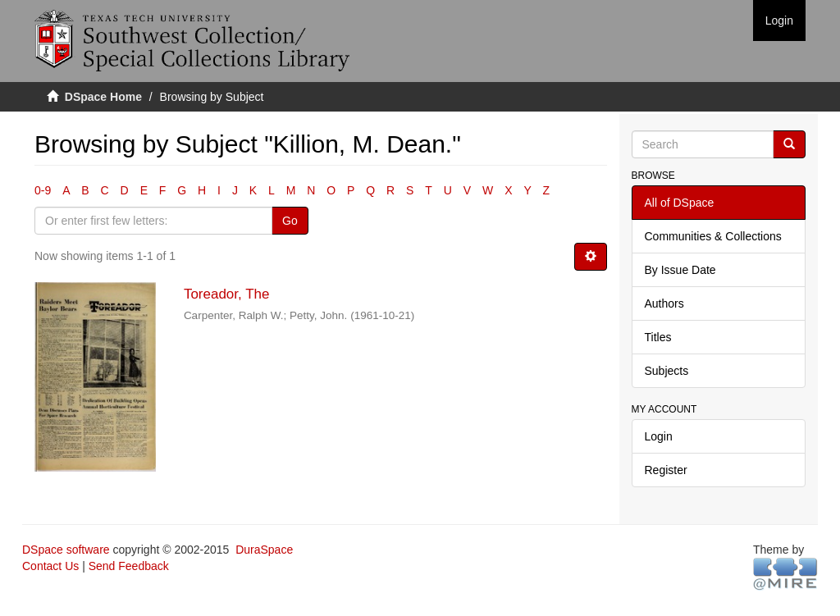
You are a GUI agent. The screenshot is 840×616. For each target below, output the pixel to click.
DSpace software (66, 550)
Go (290, 221)
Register (666, 470)
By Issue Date (680, 270)
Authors (664, 303)
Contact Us (50, 566)
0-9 (43, 190)
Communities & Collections (713, 236)
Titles (658, 337)
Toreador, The (227, 294)
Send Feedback (129, 566)
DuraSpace (264, 550)
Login (659, 436)
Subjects (667, 371)
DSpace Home (103, 97)
